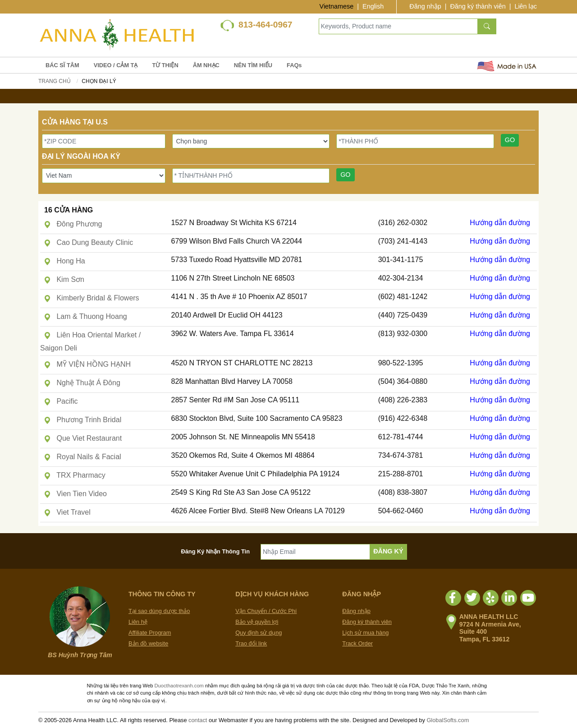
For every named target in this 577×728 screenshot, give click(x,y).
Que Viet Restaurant (83, 438)
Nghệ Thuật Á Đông (82, 383)
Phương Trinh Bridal (82, 420)
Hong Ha (64, 261)
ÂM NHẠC (206, 65)
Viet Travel (67, 512)
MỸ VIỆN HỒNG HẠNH (87, 364)
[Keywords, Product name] (398, 26)
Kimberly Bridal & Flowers (92, 298)
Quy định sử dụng (259, 633)
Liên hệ (138, 622)
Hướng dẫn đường (500, 223)
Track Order (357, 643)
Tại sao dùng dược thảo (159, 611)
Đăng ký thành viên (478, 6)
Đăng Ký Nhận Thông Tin (216, 551)
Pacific (61, 401)
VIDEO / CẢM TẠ (116, 65)
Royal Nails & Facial (82, 457)
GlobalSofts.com (448, 720)
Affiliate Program (150, 633)
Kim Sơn (64, 279)
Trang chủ (55, 81)
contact (198, 720)
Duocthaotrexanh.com (179, 686)
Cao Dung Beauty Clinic (88, 242)
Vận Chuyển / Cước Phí (266, 611)
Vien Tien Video (75, 494)
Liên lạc (526, 6)
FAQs (294, 65)
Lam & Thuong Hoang (85, 316)
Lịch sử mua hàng (365, 633)
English (373, 6)
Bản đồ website (148, 643)
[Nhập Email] (315, 552)
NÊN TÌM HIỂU (253, 65)
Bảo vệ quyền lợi (257, 622)
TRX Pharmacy (75, 475)
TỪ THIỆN (165, 65)
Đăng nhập (425, 6)
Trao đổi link (251, 643)
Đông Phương (73, 224)
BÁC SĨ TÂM (62, 65)
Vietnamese (337, 6)
